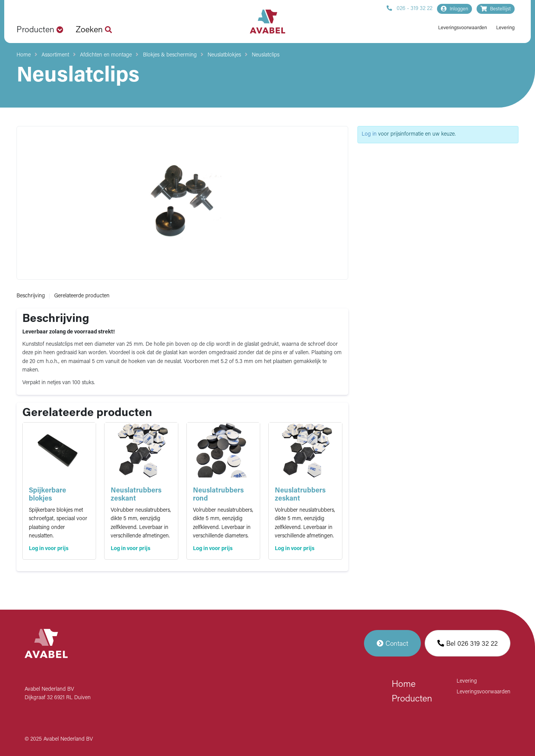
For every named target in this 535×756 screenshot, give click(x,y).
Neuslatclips (266, 55)
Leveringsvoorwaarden (463, 28)
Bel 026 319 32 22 (468, 643)
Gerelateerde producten (82, 296)
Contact (392, 643)
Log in (369, 134)
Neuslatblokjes (224, 55)
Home (24, 55)
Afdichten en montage (106, 55)
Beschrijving (31, 296)
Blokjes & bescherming (170, 55)
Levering (505, 28)
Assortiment (55, 55)
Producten (412, 699)
